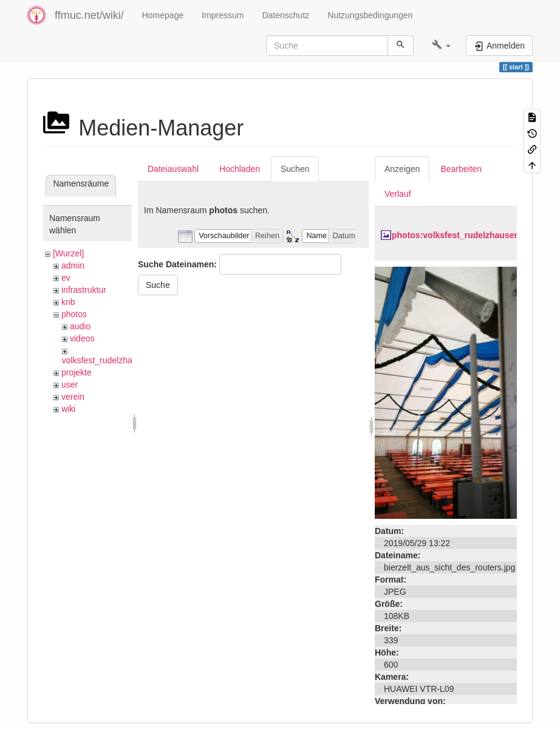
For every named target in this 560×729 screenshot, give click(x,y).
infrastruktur (84, 290)
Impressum (223, 15)
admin (73, 265)
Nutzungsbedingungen (370, 15)
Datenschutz (285, 15)
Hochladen (240, 169)
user (70, 385)
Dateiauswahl (173, 169)
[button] (441, 46)
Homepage (163, 15)
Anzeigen (402, 169)
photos (74, 314)
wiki (68, 409)
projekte (77, 372)
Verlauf (398, 194)
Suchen (295, 169)
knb (68, 302)
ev (66, 278)
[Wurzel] (68, 253)
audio (80, 326)
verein (73, 397)
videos (82, 338)
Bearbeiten (461, 169)
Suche (158, 285)
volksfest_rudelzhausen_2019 (118, 360)
